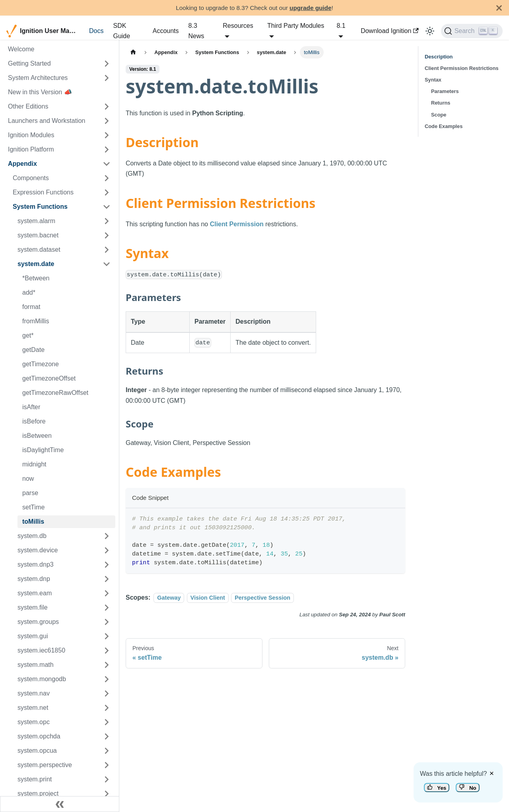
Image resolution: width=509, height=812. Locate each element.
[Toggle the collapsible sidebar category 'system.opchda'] (107, 736)
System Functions (40, 207)
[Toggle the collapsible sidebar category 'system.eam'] (107, 593)
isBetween (37, 436)
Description (439, 57)
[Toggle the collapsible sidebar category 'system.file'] (107, 608)
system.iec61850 (41, 650)
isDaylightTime (43, 450)
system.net (33, 708)
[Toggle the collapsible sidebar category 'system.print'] (107, 779)
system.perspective (45, 765)
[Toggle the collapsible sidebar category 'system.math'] (107, 665)
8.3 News (196, 31)
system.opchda (39, 736)
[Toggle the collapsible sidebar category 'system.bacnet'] (107, 235)
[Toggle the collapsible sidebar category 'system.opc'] (107, 722)
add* (29, 292)
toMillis (33, 522)
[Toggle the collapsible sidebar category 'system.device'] (107, 550)
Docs (96, 31)
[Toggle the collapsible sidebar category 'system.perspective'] (107, 765)
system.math (36, 665)
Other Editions (28, 106)
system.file (33, 607)
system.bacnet (38, 235)
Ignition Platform (31, 149)
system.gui (33, 636)
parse (30, 493)
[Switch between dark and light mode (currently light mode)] (430, 31)
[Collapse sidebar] (60, 804)
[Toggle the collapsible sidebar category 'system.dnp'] (107, 579)
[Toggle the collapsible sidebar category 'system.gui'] (107, 636)
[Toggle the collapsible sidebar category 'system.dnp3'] (107, 565)
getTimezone (41, 364)
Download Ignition (390, 31)
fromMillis (36, 321)
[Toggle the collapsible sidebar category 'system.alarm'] (107, 221)
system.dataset (39, 250)
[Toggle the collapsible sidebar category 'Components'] (107, 178)
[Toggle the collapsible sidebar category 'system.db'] (107, 536)
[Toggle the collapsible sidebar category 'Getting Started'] (107, 64)
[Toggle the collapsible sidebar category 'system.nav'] (107, 694)
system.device (38, 550)
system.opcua (37, 751)
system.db (32, 536)
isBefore (34, 421)
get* (28, 335)
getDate (33, 350)
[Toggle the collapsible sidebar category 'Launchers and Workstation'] (107, 121)
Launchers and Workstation (47, 121)
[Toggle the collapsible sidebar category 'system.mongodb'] (107, 679)
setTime (33, 507)
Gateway (169, 598)
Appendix (22, 164)
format (31, 307)
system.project (38, 794)
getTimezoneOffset (49, 378)
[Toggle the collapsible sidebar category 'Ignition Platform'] (107, 150)
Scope (439, 115)
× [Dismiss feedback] (492, 773)
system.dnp (34, 579)
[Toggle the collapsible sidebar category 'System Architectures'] (107, 78)
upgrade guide (310, 8)
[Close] (499, 8)
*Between (36, 278)
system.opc (34, 722)
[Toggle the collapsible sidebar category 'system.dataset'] (107, 250)
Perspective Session (262, 598)
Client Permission (237, 224)
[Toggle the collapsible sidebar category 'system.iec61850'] (107, 651)
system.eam (35, 593)
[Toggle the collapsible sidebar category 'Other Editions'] (107, 107)
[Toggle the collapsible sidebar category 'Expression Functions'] (107, 192)
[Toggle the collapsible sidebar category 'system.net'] (107, 708)
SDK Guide (121, 31)
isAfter (31, 407)
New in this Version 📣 (40, 92)
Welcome (21, 49)
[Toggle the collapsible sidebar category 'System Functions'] (107, 207)
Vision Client (208, 598)
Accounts (166, 31)
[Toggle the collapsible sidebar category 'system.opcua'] (107, 751)
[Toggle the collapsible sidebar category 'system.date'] (107, 264)
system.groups (38, 622)
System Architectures (38, 78)
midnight (34, 464)
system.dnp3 (36, 564)
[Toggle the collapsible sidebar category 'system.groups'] (107, 622)
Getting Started (29, 63)
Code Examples (444, 126)
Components (31, 178)
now (28, 479)
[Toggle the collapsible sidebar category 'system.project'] (107, 794)
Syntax (433, 80)
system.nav (34, 693)
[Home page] (133, 52)
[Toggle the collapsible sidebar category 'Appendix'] (107, 164)
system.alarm (36, 221)
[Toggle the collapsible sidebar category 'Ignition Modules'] (107, 135)
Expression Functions (43, 192)
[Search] (472, 31)
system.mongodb (42, 679)
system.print (35, 779)
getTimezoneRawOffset (55, 393)
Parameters (445, 91)
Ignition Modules (31, 135)
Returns (441, 103)
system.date (36, 264)
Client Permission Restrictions (462, 68)
